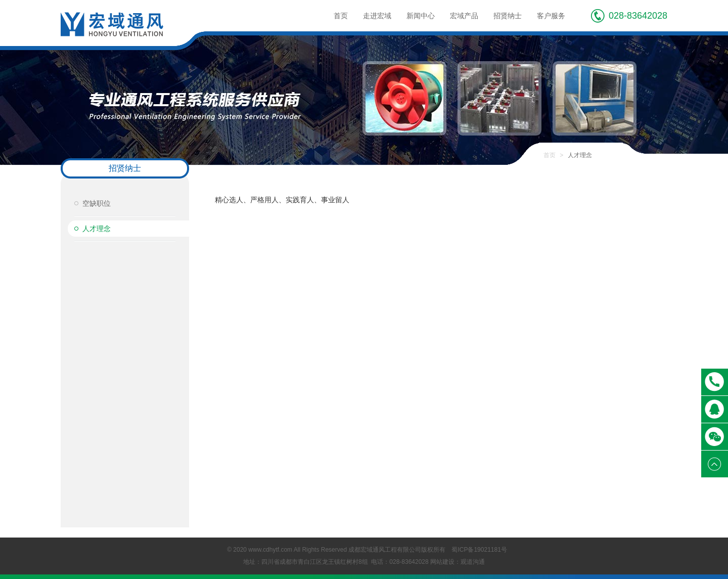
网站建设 (442, 562)
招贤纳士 (508, 16)
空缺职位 (97, 203)
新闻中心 (421, 16)
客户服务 (551, 16)
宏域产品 (464, 16)
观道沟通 (473, 562)
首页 (341, 16)
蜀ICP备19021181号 (479, 550)
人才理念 (97, 229)
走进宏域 (377, 16)
